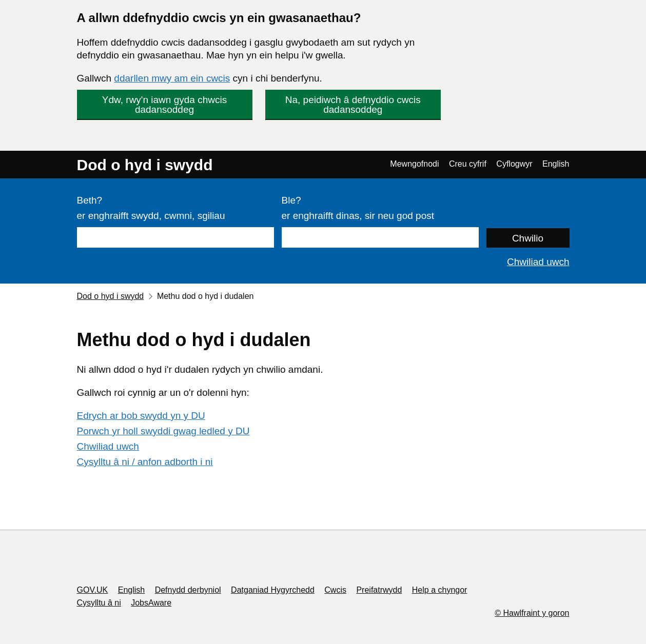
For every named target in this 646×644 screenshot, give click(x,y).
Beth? (90, 200)
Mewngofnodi (414, 164)
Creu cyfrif (468, 164)
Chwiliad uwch (538, 262)
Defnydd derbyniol (188, 590)
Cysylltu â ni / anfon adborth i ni (145, 462)
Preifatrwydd (379, 590)
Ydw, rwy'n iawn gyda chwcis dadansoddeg (164, 105)
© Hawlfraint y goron (532, 613)
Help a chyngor (440, 590)
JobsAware (151, 603)
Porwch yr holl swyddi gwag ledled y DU (163, 431)
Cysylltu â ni (99, 603)
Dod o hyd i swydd (145, 165)
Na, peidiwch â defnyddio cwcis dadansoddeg (353, 105)
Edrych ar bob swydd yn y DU (141, 416)
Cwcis (335, 590)
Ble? (291, 200)
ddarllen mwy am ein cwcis (172, 78)
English (556, 164)
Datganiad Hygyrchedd (273, 590)
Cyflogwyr (514, 164)
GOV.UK (93, 590)
